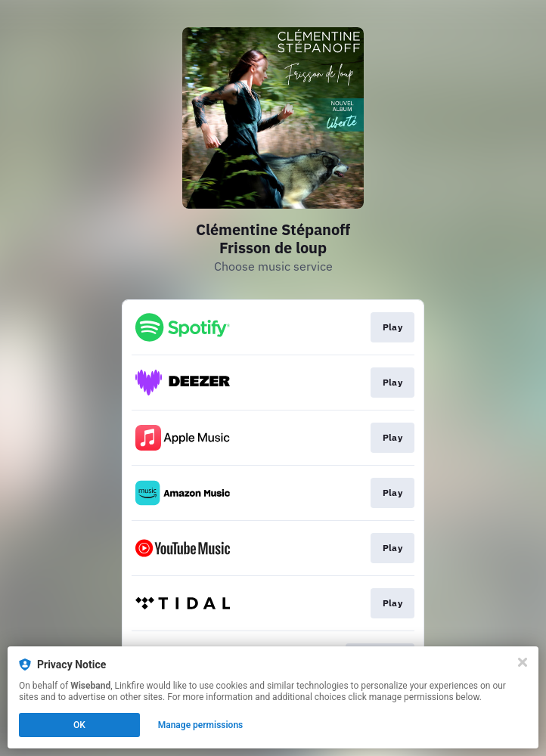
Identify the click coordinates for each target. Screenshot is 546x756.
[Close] (523, 662)
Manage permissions (201, 725)
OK (79, 725)
